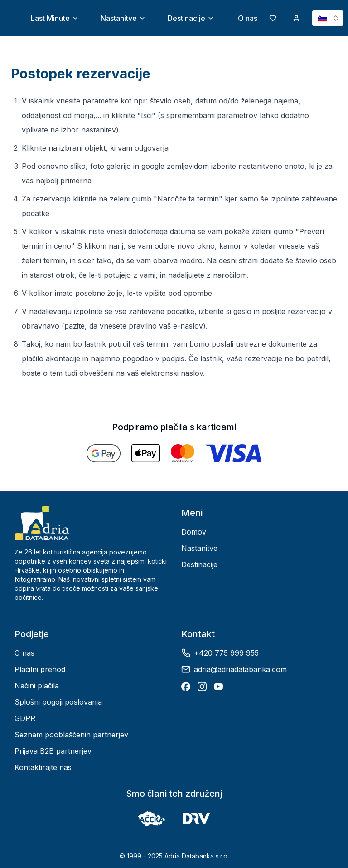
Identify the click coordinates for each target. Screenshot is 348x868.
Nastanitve (123, 18)
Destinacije (191, 18)
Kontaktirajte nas (43, 767)
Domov (194, 532)
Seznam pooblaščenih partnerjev (71, 735)
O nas (248, 18)
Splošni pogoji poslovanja (58, 702)
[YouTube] (218, 687)
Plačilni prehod (40, 669)
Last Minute (55, 18)
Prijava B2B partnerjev (53, 751)
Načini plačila (37, 686)
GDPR (25, 718)
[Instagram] (202, 687)
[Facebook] (186, 687)
